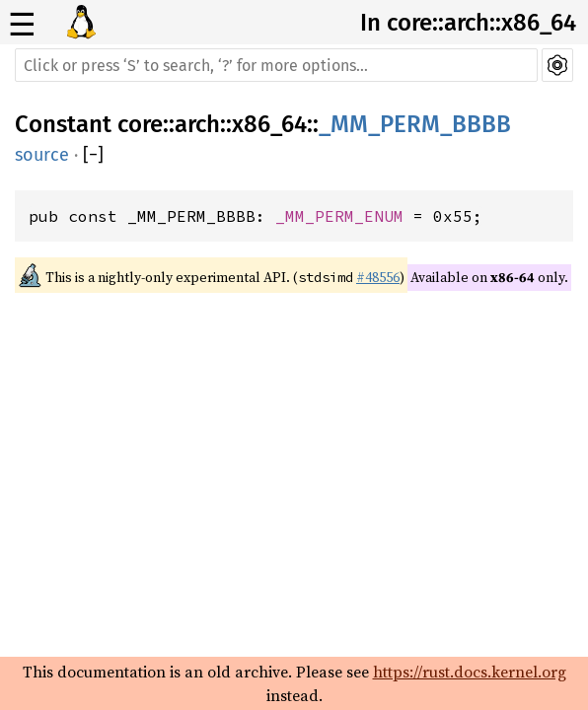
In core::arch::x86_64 (468, 23)
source (42, 155)
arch (197, 124)
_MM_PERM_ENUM (339, 216)
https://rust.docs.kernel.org (470, 672)
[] (93, 155)
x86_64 (269, 124)
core (140, 124)
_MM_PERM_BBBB (415, 124)
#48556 (378, 277)
